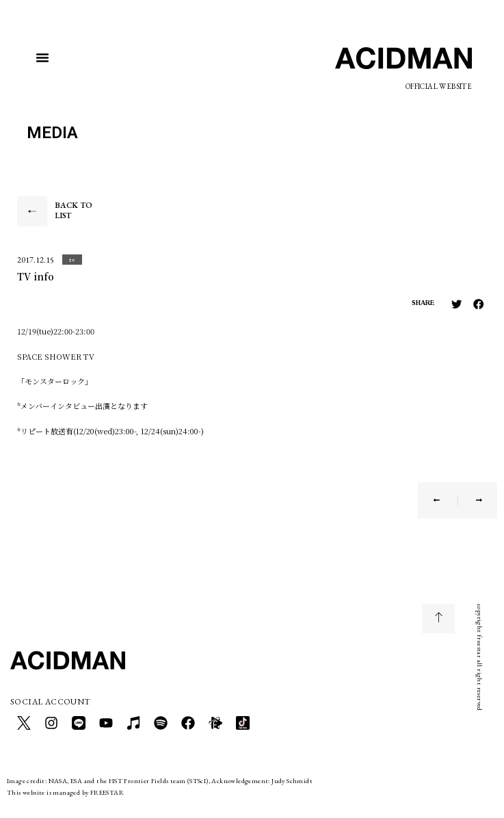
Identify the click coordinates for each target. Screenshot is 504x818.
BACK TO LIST (74, 211)
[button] (42, 57)
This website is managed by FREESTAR (65, 792)
